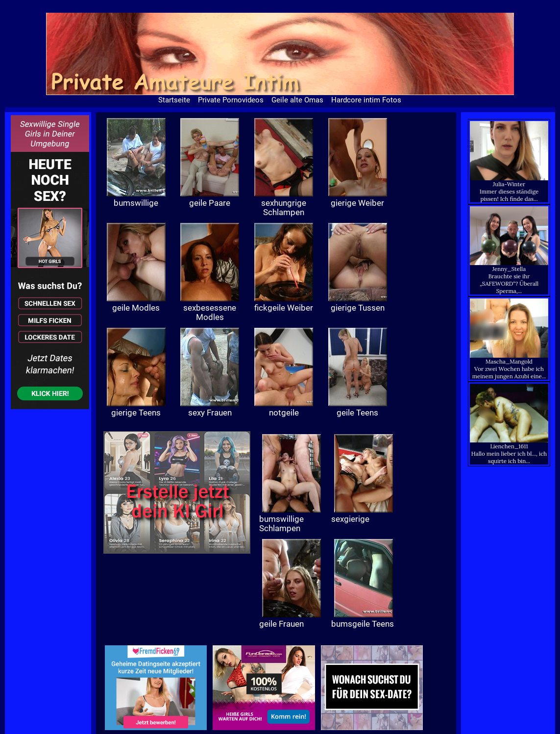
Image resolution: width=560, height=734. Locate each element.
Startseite (174, 100)
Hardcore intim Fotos (366, 100)
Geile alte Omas (297, 100)
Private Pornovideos (231, 100)
